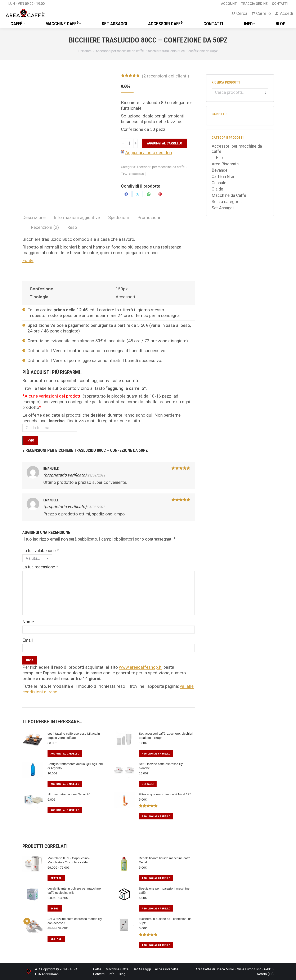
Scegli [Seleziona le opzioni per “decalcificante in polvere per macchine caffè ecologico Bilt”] (55, 909)
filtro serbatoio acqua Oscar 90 (69, 794)
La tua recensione (40, 567)
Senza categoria (227, 202)
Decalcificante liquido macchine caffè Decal (165, 860)
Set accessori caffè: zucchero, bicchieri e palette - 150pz (166, 736)
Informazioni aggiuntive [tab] (77, 218)
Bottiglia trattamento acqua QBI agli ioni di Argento (75, 766)
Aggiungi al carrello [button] (65, 754)
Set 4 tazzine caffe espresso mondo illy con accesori (75, 921)
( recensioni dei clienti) (165, 76)
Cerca (264, 92)
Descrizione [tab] (34, 218)
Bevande (220, 170)
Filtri (220, 158)
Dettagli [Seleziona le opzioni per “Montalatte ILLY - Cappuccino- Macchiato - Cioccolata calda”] (56, 878)
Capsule (219, 183)
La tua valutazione (41, 551)
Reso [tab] (72, 227)
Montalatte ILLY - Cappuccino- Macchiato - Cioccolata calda (69, 860)
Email (28, 640)
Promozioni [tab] (149, 218)
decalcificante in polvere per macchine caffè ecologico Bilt (74, 890)
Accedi (284, 13)
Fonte (28, 260)
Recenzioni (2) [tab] (45, 227)
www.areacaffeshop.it (140, 667)
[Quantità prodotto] (129, 143)
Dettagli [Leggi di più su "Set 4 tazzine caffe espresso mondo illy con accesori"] (56, 939)
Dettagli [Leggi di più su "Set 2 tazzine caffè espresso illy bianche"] (148, 784)
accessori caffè (137, 174)
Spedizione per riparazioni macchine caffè (164, 890)
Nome (28, 622)
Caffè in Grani (224, 176)
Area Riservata (225, 164)
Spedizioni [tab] (119, 218)
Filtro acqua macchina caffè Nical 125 (165, 794)
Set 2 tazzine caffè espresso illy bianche (161, 766)
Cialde (217, 189)
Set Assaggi (223, 208)
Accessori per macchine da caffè (161, 167)
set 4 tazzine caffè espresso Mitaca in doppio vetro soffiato (74, 736)
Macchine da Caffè (229, 195)
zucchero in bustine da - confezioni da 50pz (165, 921)
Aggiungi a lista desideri (149, 153)
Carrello (261, 13)
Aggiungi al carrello (165, 143)
